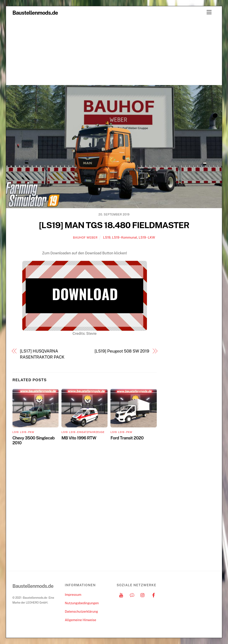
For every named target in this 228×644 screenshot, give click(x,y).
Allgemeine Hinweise (80, 620)
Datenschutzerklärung (81, 611)
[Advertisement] (114, 52)
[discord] (132, 595)
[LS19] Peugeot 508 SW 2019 (122, 351)
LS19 (107, 237)
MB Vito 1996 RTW (79, 438)
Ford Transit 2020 (127, 438)
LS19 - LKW (147, 237)
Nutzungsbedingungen (82, 603)
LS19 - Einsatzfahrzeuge (87, 432)
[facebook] (154, 595)
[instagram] (143, 595)
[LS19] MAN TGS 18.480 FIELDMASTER (114, 225)
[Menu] (209, 12)
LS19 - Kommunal (125, 237)
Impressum (73, 595)
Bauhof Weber (85, 238)
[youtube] (121, 595)
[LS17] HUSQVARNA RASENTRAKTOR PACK (42, 354)
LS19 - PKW (27, 432)
